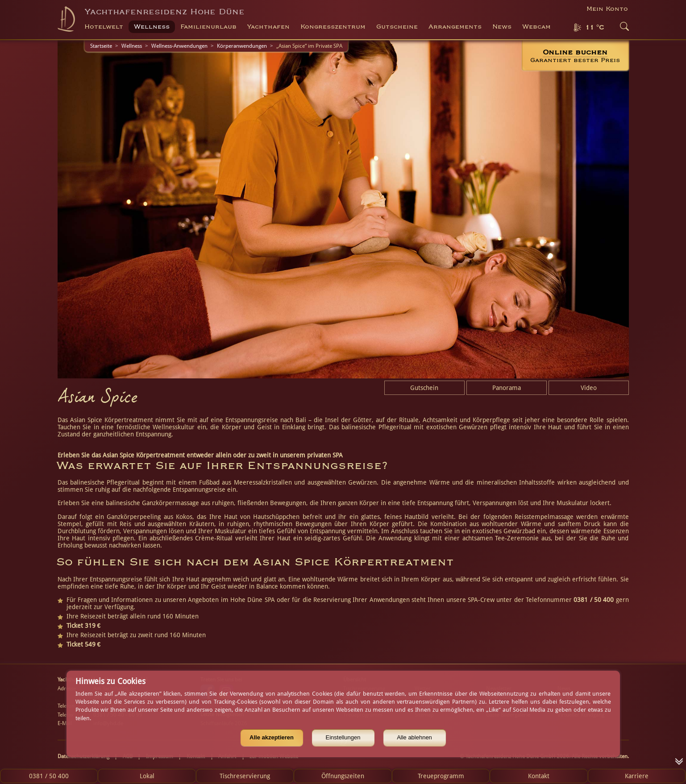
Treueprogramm (441, 776)
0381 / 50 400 (49, 776)
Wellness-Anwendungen (179, 46)
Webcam (536, 27)
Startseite (101, 46)
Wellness (132, 46)
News (502, 27)
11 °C (595, 28)
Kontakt (539, 776)
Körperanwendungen (242, 46)
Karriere (637, 776)
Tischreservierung (245, 776)
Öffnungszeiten (343, 776)
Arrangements (455, 27)
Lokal (147, 776)
